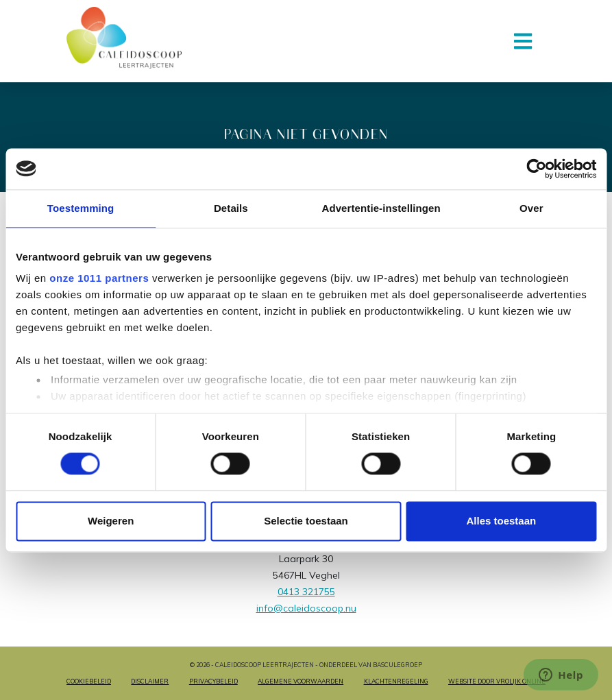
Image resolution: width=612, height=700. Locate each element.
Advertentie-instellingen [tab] (381, 208)
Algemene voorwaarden (301, 681)
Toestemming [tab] (81, 208)
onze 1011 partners (99, 278)
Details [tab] (231, 208)
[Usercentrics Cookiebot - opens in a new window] (536, 169)
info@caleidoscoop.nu (306, 608)
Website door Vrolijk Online (497, 681)
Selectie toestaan (306, 521)
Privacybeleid (213, 681)
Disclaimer (150, 681)
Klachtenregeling (396, 681)
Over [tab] (531, 208)
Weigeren (111, 521)
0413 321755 (306, 592)
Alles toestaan (501, 521)
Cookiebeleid (89, 681)
